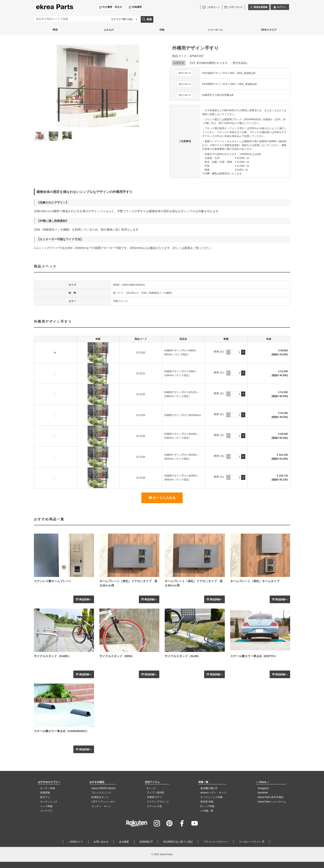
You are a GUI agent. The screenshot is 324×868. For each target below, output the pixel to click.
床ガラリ (45, 797)
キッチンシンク (49, 802)
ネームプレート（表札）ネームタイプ (255, 581)
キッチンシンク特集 (212, 797)
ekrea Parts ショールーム (272, 802)
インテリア (46, 811)
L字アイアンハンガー (103, 802)
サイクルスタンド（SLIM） (183, 656)
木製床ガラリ (154, 797)
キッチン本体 (48, 788)
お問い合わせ (101, 842)
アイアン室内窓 (156, 793)
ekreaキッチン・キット (213, 793)
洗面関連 (45, 793)
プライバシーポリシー (216, 842)
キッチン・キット (101, 806)
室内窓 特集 (207, 802)
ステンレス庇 (154, 806)
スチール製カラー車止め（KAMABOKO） (61, 731)
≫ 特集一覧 (207, 811)
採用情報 (144, 842)
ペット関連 (46, 806)
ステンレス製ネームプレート (53, 581)
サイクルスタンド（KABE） (52, 656)
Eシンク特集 (207, 806)
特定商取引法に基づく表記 (178, 842)
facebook (263, 793)
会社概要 (124, 842)
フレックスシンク (101, 793)
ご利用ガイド (76, 842)
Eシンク (151, 788)
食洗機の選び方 (209, 788)
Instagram (263, 788)
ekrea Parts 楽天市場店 (271, 797)
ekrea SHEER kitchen (104, 788)
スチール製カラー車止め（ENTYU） (254, 656)
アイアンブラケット (158, 802)
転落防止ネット (100, 797)
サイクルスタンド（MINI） (117, 656)
